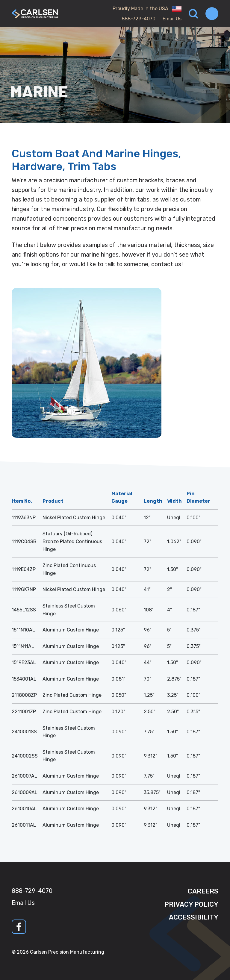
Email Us (172, 19)
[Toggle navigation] (212, 14)
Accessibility (194, 917)
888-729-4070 (139, 19)
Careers (203, 891)
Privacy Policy (191, 904)
